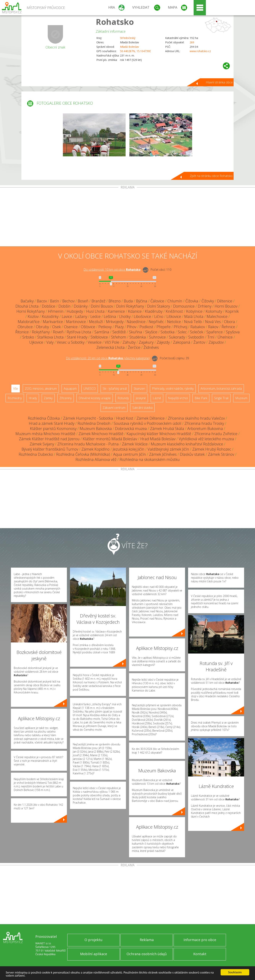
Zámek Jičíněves (163, 454)
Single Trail (221, 398)
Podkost (146, 327)
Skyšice (151, 332)
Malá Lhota (194, 316)
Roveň (58, 332)
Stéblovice (99, 337)
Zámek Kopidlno (95, 449)
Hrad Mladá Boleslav (158, 439)
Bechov (68, 301)
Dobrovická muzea (131, 429)
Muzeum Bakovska (96, 429)
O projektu (93, 940)
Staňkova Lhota (50, 337)
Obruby (42, 327)
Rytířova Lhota (79, 332)
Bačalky (27, 301)
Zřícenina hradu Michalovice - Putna (88, 444)
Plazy (119, 327)
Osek (56, 327)
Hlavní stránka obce (219, 82)
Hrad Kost (125, 418)
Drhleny (205, 306)
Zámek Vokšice (135, 444)
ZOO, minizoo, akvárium (41, 389)
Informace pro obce (200, 940)
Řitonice (22, 332)
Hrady (33, 398)
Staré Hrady (77, 337)
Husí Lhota (95, 311)
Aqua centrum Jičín (130, 454)
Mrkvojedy (115, 322)
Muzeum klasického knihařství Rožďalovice (187, 444)
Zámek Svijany (42, 444)
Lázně (157, 398)
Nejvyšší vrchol (178, 398)
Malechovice (217, 316)
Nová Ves (213, 322)
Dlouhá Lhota (27, 306)
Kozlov (33, 316)
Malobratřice (29, 322)
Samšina (102, 332)
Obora (229, 322)
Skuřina (136, 332)
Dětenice (225, 301)
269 (192, 42)
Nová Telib (193, 322)
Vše (16, 389)
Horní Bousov (226, 306)
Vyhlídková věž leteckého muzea (206, 439)
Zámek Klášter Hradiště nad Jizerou (49, 439)
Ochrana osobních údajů (147, 954)
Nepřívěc (156, 322)
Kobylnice (194, 311)
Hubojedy (75, 311)
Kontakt (200, 954)
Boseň (83, 301)
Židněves (151, 347)
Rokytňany (41, 332)
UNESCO (90, 389)
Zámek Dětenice (151, 418)
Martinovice (76, 322)
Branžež (98, 301)
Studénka (138, 337)
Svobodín (196, 337)
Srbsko (28, 337)
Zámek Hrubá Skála (167, 429)
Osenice (71, 327)
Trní (211, 337)
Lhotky (125, 316)
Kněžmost (174, 311)
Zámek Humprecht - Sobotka (88, 418)
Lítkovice (174, 316)
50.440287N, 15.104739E (135, 51)
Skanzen (139, 389)
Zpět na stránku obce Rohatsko (211, 176)
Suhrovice (157, 337)
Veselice (95, 342)
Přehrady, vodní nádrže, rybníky (173, 389)
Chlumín (175, 301)
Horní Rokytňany (31, 311)
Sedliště (119, 332)
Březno (115, 301)
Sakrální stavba (142, 408)
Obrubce (25, 327)
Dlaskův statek (192, 454)
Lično (159, 316)
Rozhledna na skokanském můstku (150, 459)
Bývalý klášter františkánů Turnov (50, 449)
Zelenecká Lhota (110, 347)
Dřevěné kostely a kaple (95, 398)
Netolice (174, 322)
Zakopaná (182, 342)
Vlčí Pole (112, 342)
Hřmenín (56, 311)
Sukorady (177, 337)
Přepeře (164, 327)
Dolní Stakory (159, 306)
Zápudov (216, 342)
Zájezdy (163, 342)
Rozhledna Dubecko (36, 454)
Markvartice (53, 322)
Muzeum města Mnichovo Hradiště (45, 434)
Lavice (67, 316)
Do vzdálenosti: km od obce (112, 270)
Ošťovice (88, 327)
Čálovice (157, 301)
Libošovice (142, 316)
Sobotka (168, 332)
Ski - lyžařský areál (115, 389)
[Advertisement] (127, 218)
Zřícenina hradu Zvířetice (216, 434)
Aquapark (70, 389)
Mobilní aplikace (94, 954)
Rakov (213, 327)
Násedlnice (136, 322)
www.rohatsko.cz (200, 51)
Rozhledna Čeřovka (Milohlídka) (83, 454)
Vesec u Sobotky (71, 342)
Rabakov (198, 327)
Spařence (215, 332)
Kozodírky (50, 316)
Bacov (42, 301)
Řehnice (228, 327)
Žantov (199, 342)
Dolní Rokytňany (130, 306)
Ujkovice (36, 342)
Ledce (95, 316)
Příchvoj (180, 327)
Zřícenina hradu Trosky (204, 423)
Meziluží (96, 322)
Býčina (142, 301)
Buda (128, 301)
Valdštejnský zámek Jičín (168, 449)
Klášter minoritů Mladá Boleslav (110, 439)
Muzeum (241, 398)
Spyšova (233, 332)
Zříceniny (66, 398)
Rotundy (123, 398)
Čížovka (192, 301)
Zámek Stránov (221, 454)
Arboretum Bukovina (205, 429)
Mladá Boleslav (130, 47)
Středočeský (128, 38)
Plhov (132, 327)
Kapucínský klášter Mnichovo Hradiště (159, 434)
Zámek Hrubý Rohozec (212, 449)
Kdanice (135, 311)
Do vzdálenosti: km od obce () (108, 358)
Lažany (81, 316)
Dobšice (49, 306)
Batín (55, 301)
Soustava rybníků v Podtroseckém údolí (147, 423)
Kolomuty (214, 311)
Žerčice (134, 347)
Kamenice (116, 311)
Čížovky (208, 301)
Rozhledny (15, 398)
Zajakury (146, 342)
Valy (50, 342)
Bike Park (201, 398)
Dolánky (81, 306)
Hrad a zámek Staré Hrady (52, 423)
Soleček (197, 332)
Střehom (119, 337)
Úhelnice (225, 337)
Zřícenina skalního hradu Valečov (196, 418)
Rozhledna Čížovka (44, 418)
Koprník (232, 311)
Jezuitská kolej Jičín (129, 449)
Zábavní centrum (114, 408)
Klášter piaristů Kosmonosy (53, 429)
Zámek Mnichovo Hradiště (101, 434)
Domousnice (184, 306)
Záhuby (129, 342)
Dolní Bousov (102, 306)
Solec (182, 332)
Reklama (147, 940)
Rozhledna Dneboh (94, 423)
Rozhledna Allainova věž (96, 459)
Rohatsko (115, 22)
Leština (110, 316)
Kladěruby (154, 311)
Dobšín (65, 306)
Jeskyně (141, 398)
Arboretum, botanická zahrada (221, 389)
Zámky (48, 398)
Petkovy (105, 327)
